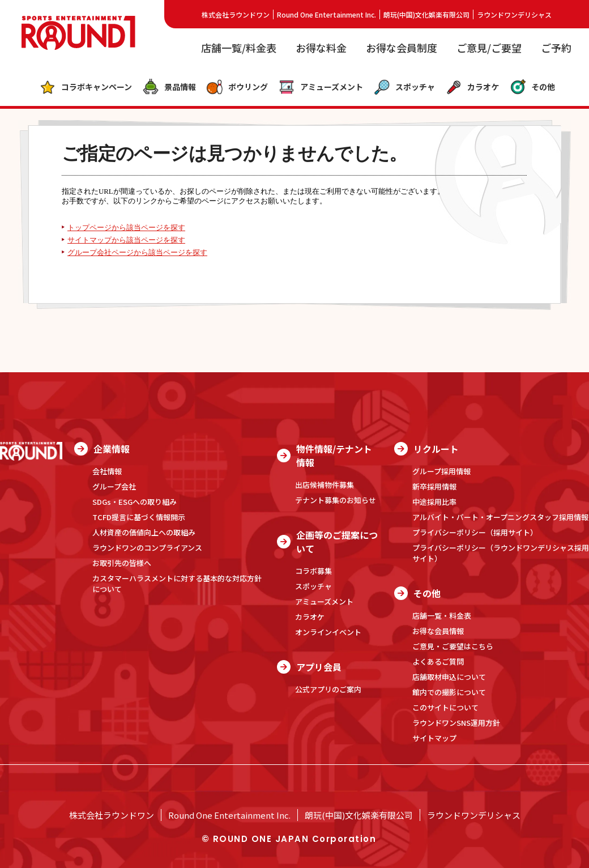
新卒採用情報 (434, 486)
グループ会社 (114, 486)
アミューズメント (321, 87)
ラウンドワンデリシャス (514, 14)
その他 (532, 87)
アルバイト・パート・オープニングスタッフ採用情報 (500, 517)
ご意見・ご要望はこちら (453, 646)
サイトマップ (434, 738)
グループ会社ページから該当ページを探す (137, 253)
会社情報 (107, 471)
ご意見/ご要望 (489, 48)
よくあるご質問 (438, 661)
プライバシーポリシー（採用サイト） (475, 532)
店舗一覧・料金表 (442, 616)
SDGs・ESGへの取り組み (135, 502)
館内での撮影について (449, 692)
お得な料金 (321, 48)
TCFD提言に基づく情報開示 (139, 517)
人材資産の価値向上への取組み (144, 532)
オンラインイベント (328, 632)
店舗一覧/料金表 (239, 48)
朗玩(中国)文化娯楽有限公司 (426, 14)
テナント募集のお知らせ (336, 500)
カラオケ (472, 87)
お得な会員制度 (402, 48)
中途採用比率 (434, 502)
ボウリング (237, 87)
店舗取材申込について (449, 677)
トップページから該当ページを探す (126, 228)
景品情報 (169, 87)
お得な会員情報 (438, 631)
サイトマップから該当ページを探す (126, 240)
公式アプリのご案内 (328, 689)
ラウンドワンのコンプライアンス (147, 548)
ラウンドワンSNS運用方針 (456, 723)
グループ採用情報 (441, 471)
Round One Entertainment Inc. (326, 14)
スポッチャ (404, 87)
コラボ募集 (313, 571)
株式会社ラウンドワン (236, 14)
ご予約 (556, 48)
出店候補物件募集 (325, 485)
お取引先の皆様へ (122, 563)
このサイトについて (445, 707)
